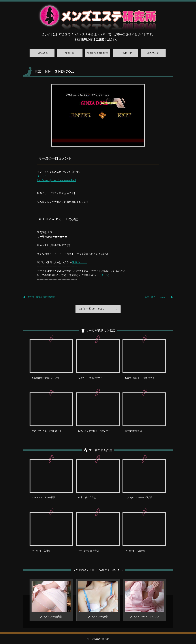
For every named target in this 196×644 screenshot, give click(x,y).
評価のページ (79, 262)
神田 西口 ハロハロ (157, 297)
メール (104, 275)
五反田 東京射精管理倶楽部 (41, 297)
